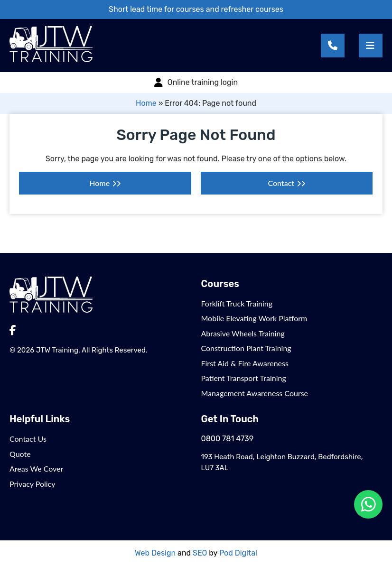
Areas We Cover (36, 469)
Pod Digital (238, 553)
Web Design (155, 553)
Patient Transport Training (244, 378)
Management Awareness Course (255, 393)
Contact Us (28, 439)
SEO (200, 553)
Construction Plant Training (246, 348)
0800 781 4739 (228, 439)
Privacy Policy (33, 484)
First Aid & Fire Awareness (245, 363)
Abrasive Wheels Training (243, 333)
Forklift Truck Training (237, 303)
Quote (20, 454)
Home (146, 103)
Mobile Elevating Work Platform (254, 318)
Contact (281, 183)
